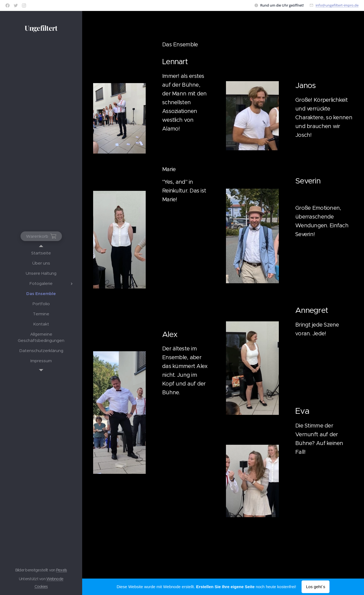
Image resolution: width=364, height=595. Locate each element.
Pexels (62, 570)
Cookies (41, 586)
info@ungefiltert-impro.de (337, 5)
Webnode (55, 579)
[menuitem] (41, 253)
